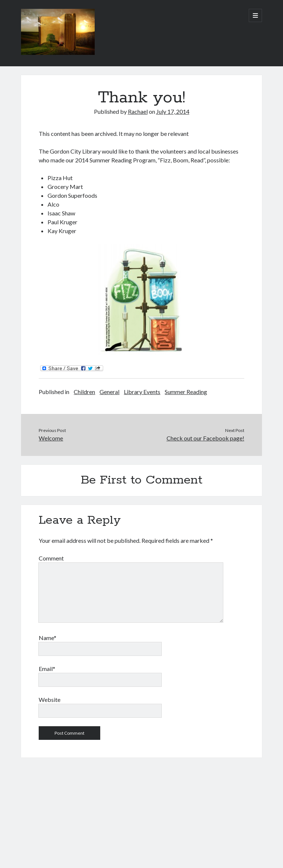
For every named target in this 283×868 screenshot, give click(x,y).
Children (84, 392)
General (109, 392)
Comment (51, 558)
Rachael (138, 111)
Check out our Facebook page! (205, 438)
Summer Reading (186, 392)
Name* (48, 638)
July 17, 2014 (173, 111)
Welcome (51, 438)
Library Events (142, 392)
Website (50, 700)
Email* (47, 669)
